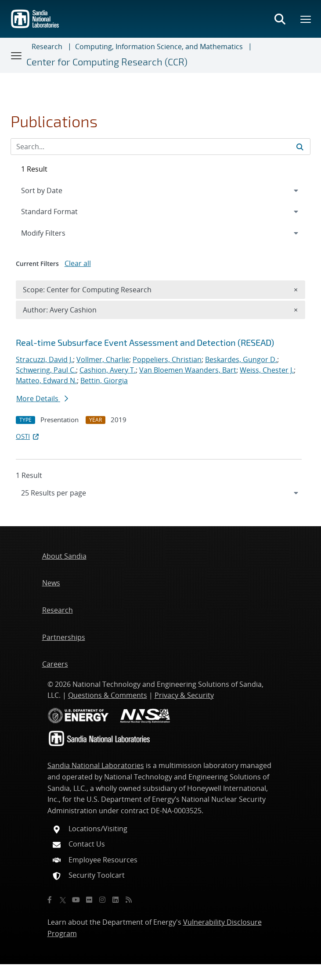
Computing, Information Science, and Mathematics (159, 47)
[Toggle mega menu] (306, 19)
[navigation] (160, 493)
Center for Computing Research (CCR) (107, 62)
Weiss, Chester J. (267, 370)
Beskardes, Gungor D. (241, 359)
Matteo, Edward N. (46, 381)
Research (47, 47)
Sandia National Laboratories (96, 765)
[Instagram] (102, 900)
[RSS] (129, 900)
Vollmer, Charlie (103, 359)
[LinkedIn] (115, 900)
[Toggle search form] (280, 19)
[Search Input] (160, 147)
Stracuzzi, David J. (44, 359)
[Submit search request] (300, 147)
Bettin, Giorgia (104, 381)
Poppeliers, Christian (167, 359)
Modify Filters (55, 233)
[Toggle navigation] (17, 55)
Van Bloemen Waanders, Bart (188, 370)
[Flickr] (89, 900)
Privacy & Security (184, 695)
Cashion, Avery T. (108, 370)
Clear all (78, 263)
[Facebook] (50, 900)
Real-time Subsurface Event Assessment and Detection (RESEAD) (145, 342)
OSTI (28, 436)
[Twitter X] (63, 900)
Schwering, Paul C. (46, 370)
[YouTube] (76, 900)
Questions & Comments (108, 695)
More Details (42, 398)
